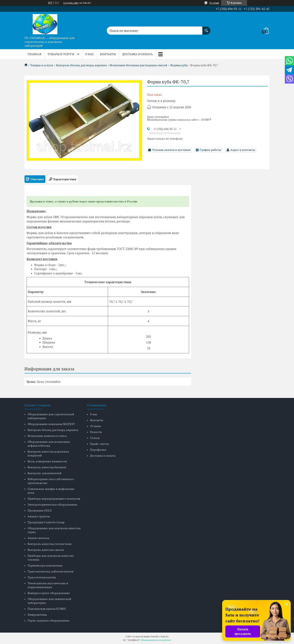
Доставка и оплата (138, 54)
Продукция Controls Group (46, 522)
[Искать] (206, 29)
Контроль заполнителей (45, 473)
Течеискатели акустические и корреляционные (48, 585)
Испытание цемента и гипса (47, 436)
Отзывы (96, 426)
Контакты (108, 54)
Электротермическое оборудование (52, 504)
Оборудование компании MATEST (51, 424)
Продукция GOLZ (40, 510)
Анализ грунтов (39, 516)
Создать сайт (71, 3)
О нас (89, 54)
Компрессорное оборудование (49, 593)
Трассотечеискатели (42, 577)
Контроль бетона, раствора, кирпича (81, 65)
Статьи (95, 438)
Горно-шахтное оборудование (48, 620)
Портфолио (98, 450)
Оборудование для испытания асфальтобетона (49, 444)
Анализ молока (38, 538)
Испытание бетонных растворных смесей (138, 65)
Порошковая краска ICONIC (47, 609)
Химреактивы (37, 615)
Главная (34, 54)
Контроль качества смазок (46, 550)
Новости (96, 432)
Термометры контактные (45, 565)
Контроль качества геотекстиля (50, 544)
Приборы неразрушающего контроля (54, 499)
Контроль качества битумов (47, 467)
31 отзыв (214, 3)
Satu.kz (165, 636)
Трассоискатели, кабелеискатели (51, 571)
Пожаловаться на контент (156, 640)
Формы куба (179, 65)
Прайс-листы (99, 444)
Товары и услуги (61, 54)
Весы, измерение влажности (47, 461)
